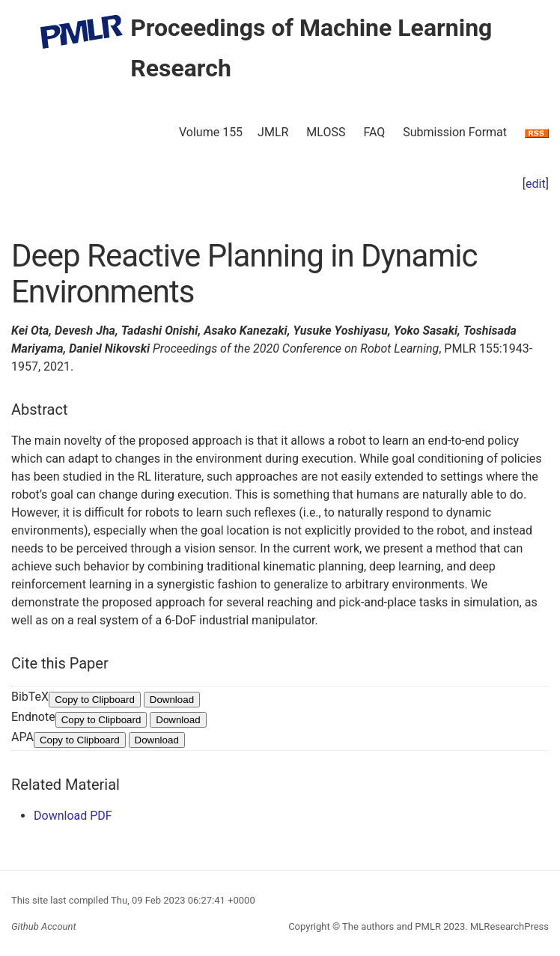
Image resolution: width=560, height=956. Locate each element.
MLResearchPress (508, 926)
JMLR (273, 132)
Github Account (44, 926)
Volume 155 (211, 132)
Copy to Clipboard (95, 700)
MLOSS (326, 132)
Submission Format (455, 132)
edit (536, 184)
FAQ (374, 132)
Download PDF (73, 816)
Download (172, 700)
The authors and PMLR (392, 926)
